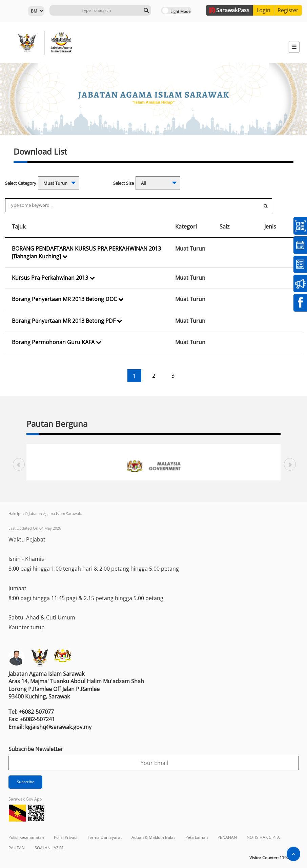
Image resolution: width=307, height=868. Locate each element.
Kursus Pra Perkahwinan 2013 (53, 278)
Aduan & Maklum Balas (153, 837)
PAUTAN (17, 848)
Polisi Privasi (66, 837)
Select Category (21, 183)
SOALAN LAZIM (49, 848)
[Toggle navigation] (294, 47)
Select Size (124, 183)
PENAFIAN (227, 837)
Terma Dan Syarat (104, 837)
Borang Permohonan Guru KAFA (57, 342)
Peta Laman (197, 837)
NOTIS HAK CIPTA (263, 837)
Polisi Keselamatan (26, 837)
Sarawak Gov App (25, 799)
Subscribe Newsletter (36, 749)
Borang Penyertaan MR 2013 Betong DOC (68, 299)
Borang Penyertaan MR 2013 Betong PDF (67, 321)
